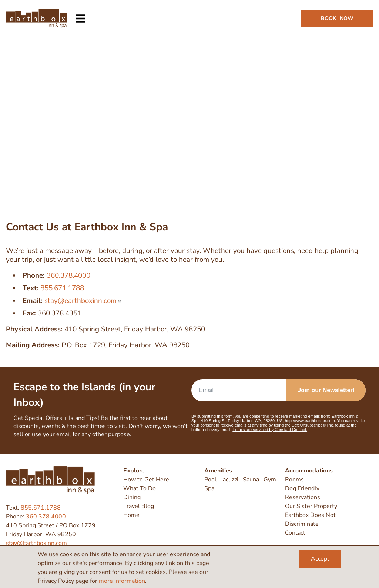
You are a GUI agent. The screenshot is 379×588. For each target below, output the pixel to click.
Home (131, 515)
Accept (320, 559)
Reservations (303, 497)
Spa (209, 488)
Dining (132, 497)
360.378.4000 (68, 275)
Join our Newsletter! (326, 390)
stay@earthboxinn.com (83, 301)
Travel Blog (139, 506)
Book (337, 18)
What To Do (140, 488)
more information (122, 581)
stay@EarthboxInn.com (36, 543)
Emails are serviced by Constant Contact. (270, 430)
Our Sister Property (311, 506)
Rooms (294, 480)
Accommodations (309, 471)
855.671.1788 (62, 288)
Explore (134, 471)
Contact (295, 533)
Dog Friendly (302, 488)
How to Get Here (146, 480)
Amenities (218, 471)
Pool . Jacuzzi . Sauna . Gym (240, 480)
